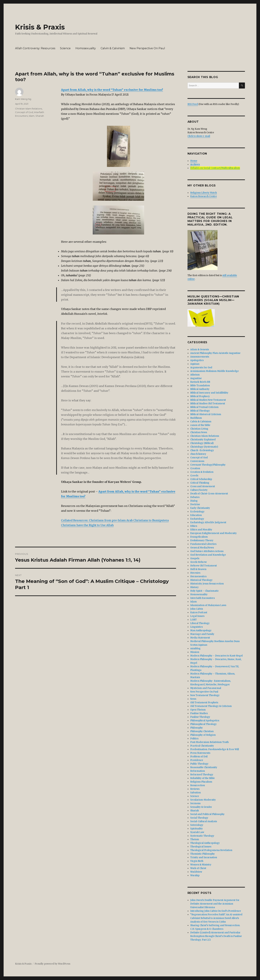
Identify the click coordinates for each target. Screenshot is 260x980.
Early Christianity (200, 508)
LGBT (194, 620)
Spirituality (196, 829)
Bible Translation (200, 386)
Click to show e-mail (199, 136)
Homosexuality (86, 48)
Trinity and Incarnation (204, 857)
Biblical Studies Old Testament (208, 404)
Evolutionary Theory (202, 540)
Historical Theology (201, 580)
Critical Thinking (200, 483)
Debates (195, 497)
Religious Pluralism (201, 782)
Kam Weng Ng (23, 99)
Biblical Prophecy (200, 396)
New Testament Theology (205, 695)
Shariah (40, 116)
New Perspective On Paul (147, 48)
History (194, 587)
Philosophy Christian (202, 731)
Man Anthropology (201, 630)
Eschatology (197, 519)
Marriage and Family (202, 634)
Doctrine (195, 504)
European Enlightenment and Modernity (213, 533)
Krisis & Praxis (40, 27)
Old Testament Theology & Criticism (211, 706)
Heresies (195, 573)
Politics (194, 739)
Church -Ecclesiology (202, 450)
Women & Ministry (201, 865)
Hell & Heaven (198, 569)
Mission (195, 652)
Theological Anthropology (205, 843)
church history (198, 454)
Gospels (195, 558)
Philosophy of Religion (203, 735)
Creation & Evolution (202, 472)
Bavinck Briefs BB (200, 382)
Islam (32, 116)
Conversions (197, 461)
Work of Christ (198, 868)
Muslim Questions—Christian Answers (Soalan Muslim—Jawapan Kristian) (213, 300)
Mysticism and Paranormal (206, 688)
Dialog (194, 501)
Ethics (194, 526)
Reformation (198, 771)
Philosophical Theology (203, 724)
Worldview (196, 872)
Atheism (195, 375)
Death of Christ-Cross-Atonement (209, 494)
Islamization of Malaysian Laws (208, 605)
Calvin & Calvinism (113, 48)
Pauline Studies (199, 713)
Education (196, 515)
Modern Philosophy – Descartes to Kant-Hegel (216, 656)
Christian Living (199, 429)
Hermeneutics (198, 576)
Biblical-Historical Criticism (206, 414)
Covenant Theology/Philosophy (208, 465)
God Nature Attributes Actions (207, 551)
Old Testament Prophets (204, 703)
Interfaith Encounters (202, 598)
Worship (195, 875)
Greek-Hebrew (198, 562)
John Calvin (197, 609)
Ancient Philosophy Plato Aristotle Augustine (215, 353)
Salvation (195, 793)
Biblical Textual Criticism (204, 407)
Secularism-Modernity (203, 800)
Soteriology (197, 825)
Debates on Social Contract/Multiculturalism (215, 168)
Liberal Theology (200, 623)
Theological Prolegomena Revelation (211, 850)
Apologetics (197, 360)
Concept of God (24, 112)
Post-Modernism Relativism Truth (209, 742)
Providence (197, 760)
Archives (195, 164)
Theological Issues (201, 847)
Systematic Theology (202, 836)
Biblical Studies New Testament (208, 400)
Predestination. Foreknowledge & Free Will (215, 749)
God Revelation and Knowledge (208, 555)
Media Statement (200, 638)
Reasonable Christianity (204, 767)
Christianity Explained (203, 440)
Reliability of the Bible (202, 778)
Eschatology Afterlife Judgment (208, 522)
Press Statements (200, 753)
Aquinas (195, 364)
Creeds (194, 476)
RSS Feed (193, 104)
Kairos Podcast (199, 612)
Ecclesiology (197, 512)
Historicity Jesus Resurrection (207, 584)
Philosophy (196, 728)
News (193, 699)
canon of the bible (200, 425)
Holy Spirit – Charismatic (204, 591)
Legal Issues (197, 616)
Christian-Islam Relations (29, 109)
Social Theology (199, 818)
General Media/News (202, 548)
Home (194, 161)
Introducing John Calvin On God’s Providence (216, 911)
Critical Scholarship (201, 479)
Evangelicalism (199, 537)
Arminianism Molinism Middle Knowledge (214, 371)
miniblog (195, 649)
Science (65, 48)
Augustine (196, 378)
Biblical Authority (200, 389)
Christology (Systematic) (204, 447)
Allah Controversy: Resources (35, 48)
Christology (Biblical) (202, 443)
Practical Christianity (202, 746)
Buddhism (196, 418)
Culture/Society (199, 490)
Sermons (195, 803)
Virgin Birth (197, 861)
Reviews (195, 789)
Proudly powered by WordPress (52, 964)
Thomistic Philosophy (202, 854)
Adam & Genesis (200, 350)
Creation (195, 468)
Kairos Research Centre (204, 196)
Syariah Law (197, 832)
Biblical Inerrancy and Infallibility (209, 393)
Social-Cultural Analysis (204, 821)
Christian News (199, 432)
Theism (195, 839)
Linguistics (196, 627)
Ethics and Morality (201, 530)
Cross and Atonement (203, 486)
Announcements (200, 357)
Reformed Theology (202, 775)
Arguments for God (201, 368)
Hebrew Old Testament (204, 566)
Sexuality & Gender (201, 807)
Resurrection (198, 785)
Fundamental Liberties (203, 544)
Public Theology (199, 764)
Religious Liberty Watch (204, 193)
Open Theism (198, 710)
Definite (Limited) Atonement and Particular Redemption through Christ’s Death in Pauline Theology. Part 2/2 (216, 936)
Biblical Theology (200, 411)
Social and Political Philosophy (207, 814)
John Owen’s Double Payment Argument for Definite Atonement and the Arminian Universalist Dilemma (215, 904)
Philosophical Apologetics (205, 721)
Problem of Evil (199, 757)
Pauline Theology (200, 717)
